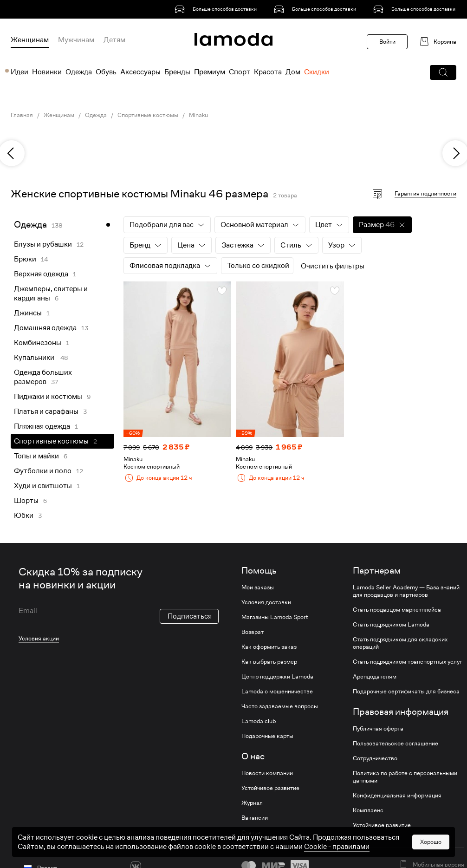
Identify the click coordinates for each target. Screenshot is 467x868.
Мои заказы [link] (258, 587)
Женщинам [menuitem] (30, 40)
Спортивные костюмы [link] (148, 115)
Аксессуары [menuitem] (140, 72)
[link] (217, 9)
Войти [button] (387, 42)
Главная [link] (22, 115)
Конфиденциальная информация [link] (397, 796)
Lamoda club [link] (259, 721)
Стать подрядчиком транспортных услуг (407, 662)
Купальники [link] (35, 358)
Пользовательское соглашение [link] (396, 744)
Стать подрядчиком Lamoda (391, 625)
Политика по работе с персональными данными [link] (405, 777)
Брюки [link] (25, 259)
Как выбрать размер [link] (269, 662)
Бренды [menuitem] (177, 72)
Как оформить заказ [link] (269, 647)
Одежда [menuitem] (79, 72)
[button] (443, 72)
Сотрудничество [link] (375, 758)
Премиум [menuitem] (210, 72)
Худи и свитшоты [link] (43, 486)
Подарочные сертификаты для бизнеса (406, 692)
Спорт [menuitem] (240, 72)
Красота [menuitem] (268, 72)
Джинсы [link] (28, 313)
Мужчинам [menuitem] (76, 40)
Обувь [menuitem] (106, 72)
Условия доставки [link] (266, 602)
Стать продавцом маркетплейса (397, 610)
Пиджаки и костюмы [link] (48, 397)
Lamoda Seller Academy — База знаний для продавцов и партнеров (406, 591)
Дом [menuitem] (293, 72)
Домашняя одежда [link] (45, 328)
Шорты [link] (26, 501)
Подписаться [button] (190, 616)
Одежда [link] (96, 115)
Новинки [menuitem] (47, 72)
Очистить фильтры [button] (333, 266)
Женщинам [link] (59, 115)
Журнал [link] (252, 803)
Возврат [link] (253, 632)
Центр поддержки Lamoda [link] (277, 677)
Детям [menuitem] (114, 40)
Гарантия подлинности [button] (425, 193)
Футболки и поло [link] (43, 471)
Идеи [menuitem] (19, 72)
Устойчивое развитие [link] (270, 788)
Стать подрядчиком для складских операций (400, 643)
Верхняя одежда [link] (41, 274)
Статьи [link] (251, 833)
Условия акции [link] (39, 638)
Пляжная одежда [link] (42, 426)
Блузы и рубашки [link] (43, 244)
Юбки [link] (24, 516)
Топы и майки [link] (36, 456)
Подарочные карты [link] (267, 736)
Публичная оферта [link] (378, 729)
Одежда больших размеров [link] (43, 377)
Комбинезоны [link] (38, 343)
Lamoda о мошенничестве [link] (277, 692)
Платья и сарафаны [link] (46, 411)
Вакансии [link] (255, 818)
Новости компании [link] (267, 773)
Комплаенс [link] (368, 810)
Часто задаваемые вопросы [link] (280, 706)
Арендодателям (375, 677)
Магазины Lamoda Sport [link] (275, 617)
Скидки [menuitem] (317, 72)
